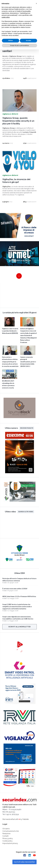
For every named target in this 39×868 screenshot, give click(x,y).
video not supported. (19, 295)
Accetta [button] (28, 40)
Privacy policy (8, 838)
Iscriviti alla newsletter (19, 627)
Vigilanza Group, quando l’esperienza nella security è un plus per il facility (18, 121)
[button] (36, 3)
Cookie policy (7, 841)
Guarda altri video (26, 512)
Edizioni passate (27, 428)
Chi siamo (6, 829)
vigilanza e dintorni (10, 114)
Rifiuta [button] (11, 40)
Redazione (6, 833)
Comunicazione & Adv (11, 831)
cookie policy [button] (6, 17)
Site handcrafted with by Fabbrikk (16, 819)
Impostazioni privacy (10, 843)
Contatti (5, 836)
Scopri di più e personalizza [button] (19, 45)
